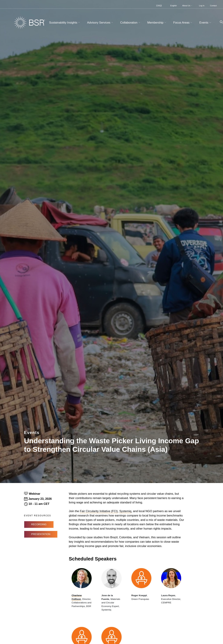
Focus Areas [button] (183, 23)
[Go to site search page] (220, 22)
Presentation (41, 534)
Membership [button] (157, 23)
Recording (39, 524)
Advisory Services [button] (101, 23)
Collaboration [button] (131, 23)
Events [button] (206, 23)
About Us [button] (188, 6)
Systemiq (125, 511)
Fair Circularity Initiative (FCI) (99, 511)
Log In (202, 6)
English (174, 6)
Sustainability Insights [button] (65, 23)
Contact (213, 6)
